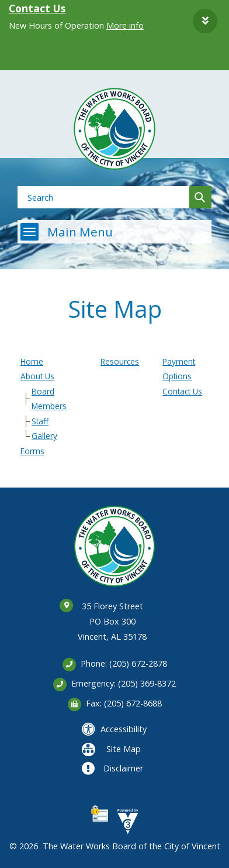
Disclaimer (123, 768)
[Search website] (100, 197)
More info (125, 25)
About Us (37, 376)
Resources (120, 361)
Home (32, 361)
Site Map (124, 749)
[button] (205, 21)
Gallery (44, 436)
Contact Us (37, 8)
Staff (40, 421)
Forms (32, 451)
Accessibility (124, 729)
